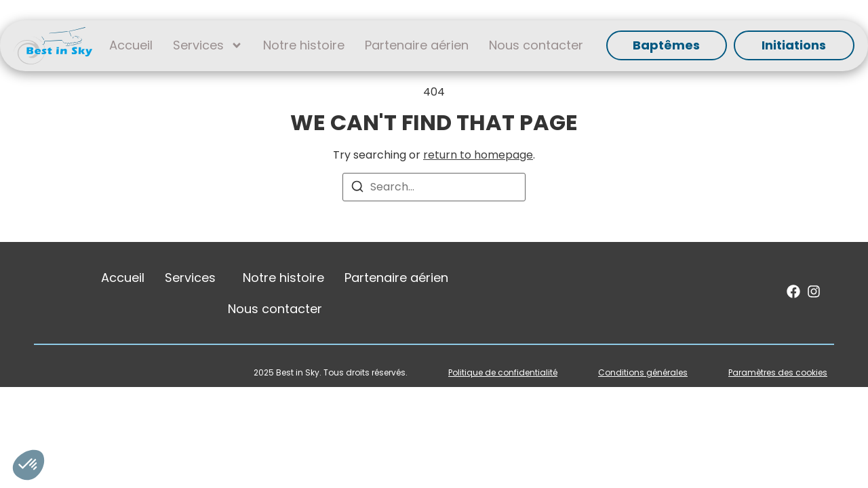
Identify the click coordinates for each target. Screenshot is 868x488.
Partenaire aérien (417, 45)
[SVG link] (53, 46)
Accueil (131, 45)
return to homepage (478, 155)
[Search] (357, 189)
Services (208, 45)
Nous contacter (536, 45)
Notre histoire (304, 45)
